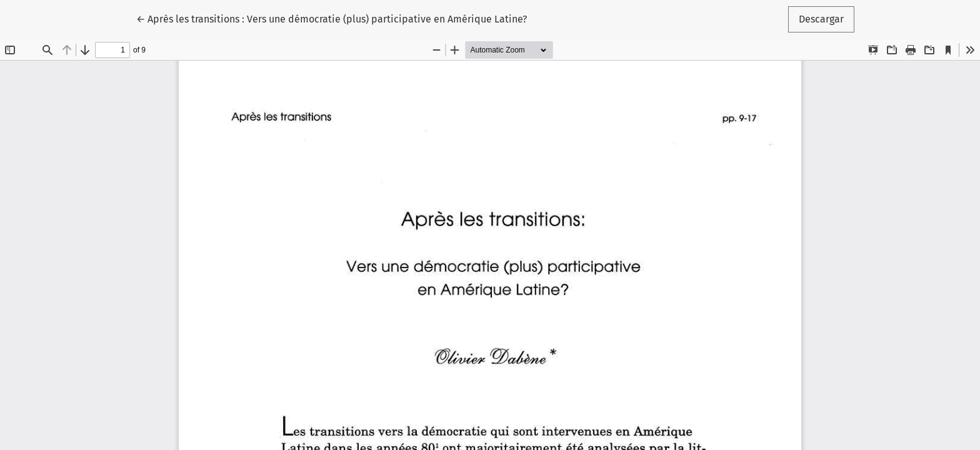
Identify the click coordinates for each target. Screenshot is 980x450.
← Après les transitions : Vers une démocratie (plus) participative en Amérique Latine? (332, 18)
